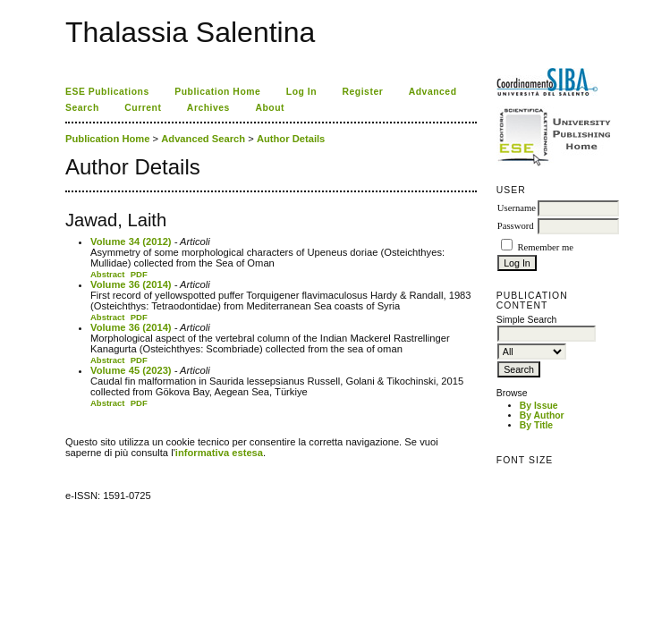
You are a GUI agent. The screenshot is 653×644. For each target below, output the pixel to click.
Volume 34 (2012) (131, 241)
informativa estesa (219, 453)
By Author (542, 415)
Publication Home (217, 92)
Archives (208, 108)
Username (517, 208)
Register (363, 92)
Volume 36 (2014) (131, 284)
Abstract (108, 274)
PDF (139, 274)
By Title (536, 425)
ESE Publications (107, 92)
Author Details (291, 139)
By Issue (539, 406)
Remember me (545, 247)
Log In (301, 92)
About (270, 108)
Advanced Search (203, 139)
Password (516, 226)
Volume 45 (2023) (131, 370)
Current (143, 108)
